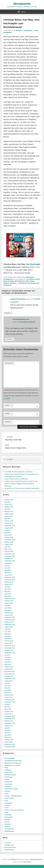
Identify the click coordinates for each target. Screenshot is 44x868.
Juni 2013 (8, 657)
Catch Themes (27, 862)
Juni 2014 (8, 631)
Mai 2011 (7, 707)
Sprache (7, 826)
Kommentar (9, 363)
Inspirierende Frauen (11, 789)
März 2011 (8, 709)
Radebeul (6, 283)
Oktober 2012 (9, 676)
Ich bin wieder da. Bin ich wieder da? (16, 479)
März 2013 (8, 664)
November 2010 (10, 719)
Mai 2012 (7, 688)
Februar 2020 (9, 521)
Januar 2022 (9, 504)
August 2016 (9, 584)
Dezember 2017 (10, 554)
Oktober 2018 (9, 542)
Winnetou (13, 283)
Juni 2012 (8, 686)
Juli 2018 (7, 547)
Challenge (8, 770)
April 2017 (8, 570)
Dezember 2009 (10, 744)
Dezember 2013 (10, 646)
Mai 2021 (7, 509)
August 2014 (9, 627)
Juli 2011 (7, 704)
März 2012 (8, 693)
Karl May (11, 281)
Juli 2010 (7, 728)
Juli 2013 (7, 655)
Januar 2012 (9, 697)
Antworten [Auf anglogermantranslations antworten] (8, 313)
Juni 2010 (8, 730)
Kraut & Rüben (9, 798)
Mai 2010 (7, 733)
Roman (7, 822)
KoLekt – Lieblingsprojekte (13, 796)
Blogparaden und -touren (13, 765)
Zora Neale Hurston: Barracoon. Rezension (18, 472)
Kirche (7, 793)
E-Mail (7, 413)
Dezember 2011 (10, 700)
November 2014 (10, 620)
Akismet (13, 396)
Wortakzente (22, 4)
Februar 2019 (9, 537)
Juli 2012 (7, 683)
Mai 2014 (7, 634)
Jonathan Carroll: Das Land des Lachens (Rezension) (22, 488)
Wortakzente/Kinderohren (21, 319)
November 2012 (10, 674)
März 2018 (8, 549)
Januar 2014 (9, 643)
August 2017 (9, 563)
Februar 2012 (9, 695)
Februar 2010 (9, 740)
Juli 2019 (7, 530)
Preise (7, 808)
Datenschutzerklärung (36, 859)
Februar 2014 (9, 641)
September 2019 (10, 526)
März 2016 (8, 596)
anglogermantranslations (18, 299)
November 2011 (10, 702)
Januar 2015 (9, 615)
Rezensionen (30, 277)
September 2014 (10, 624)
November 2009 (10, 747)
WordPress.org (9, 850)
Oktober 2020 (9, 514)
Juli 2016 (7, 587)
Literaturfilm (8, 803)
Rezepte (7, 819)
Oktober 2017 (9, 558)
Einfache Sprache (10, 775)
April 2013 (8, 662)
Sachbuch (8, 824)
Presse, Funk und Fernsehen (14, 810)
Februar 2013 (9, 667)
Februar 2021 (9, 511)
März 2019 (8, 535)
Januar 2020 (9, 523)
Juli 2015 (7, 606)
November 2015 (10, 599)
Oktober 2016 (9, 582)
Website (8, 422)
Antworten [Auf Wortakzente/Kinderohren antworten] (10, 339)
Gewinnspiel (8, 784)
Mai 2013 (7, 660)
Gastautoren (9, 782)
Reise (6, 812)
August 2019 (9, 528)
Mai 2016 (7, 591)
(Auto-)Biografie (10, 758)
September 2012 (10, 679)
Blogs (6, 768)
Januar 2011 (9, 714)
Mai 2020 (7, 519)
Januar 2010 (9, 742)
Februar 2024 (9, 500)
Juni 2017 (8, 568)
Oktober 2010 (9, 721)
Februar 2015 (9, 613)
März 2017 (8, 573)
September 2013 (10, 653)
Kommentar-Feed (10, 847)
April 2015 (8, 608)
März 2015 (8, 610)
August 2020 (9, 516)
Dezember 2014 (10, 617)
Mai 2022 (7, 502)
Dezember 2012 (10, 672)
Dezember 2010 (10, 716)
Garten (7, 779)
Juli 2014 (7, 629)
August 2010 (9, 726)
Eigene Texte (9, 772)
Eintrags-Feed (9, 845)
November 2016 (10, 580)
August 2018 (9, 544)
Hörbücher (8, 786)
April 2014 (8, 636)
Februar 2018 (9, 551)
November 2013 (10, 648)
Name (7, 405)
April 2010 (8, 735)
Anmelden (8, 843)
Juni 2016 (8, 589)
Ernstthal (31, 279)
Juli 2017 (7, 566)
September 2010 (10, 723)
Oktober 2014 (9, 622)
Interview (7, 791)
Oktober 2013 (9, 650)
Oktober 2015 (9, 601)
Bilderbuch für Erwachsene (13, 763)
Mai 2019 (7, 533)
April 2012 (8, 690)
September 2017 (10, 561)
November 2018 (10, 540)
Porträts (7, 805)
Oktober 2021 (9, 507)
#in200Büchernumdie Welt (13, 761)
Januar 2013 (9, 669)
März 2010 (8, 737)
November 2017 (10, 556)
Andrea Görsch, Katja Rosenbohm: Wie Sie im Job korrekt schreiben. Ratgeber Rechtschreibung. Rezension (21, 484)
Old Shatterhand (20, 281)
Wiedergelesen (9, 831)
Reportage (8, 815)
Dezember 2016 (10, 577)
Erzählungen (9, 777)
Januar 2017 (9, 575)
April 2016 (8, 594)
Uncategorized (8, 279)
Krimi (6, 801)
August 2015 (9, 603)
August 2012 (9, 681)
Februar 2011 (9, 711)
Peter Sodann (30, 281)
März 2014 (8, 639)
